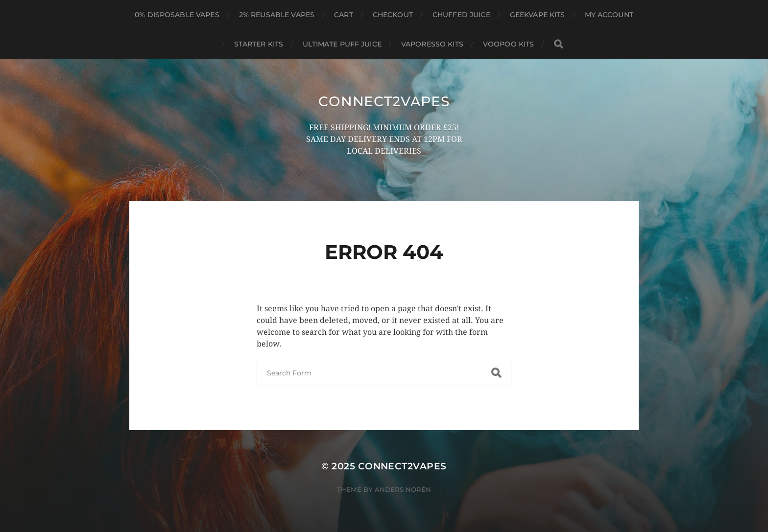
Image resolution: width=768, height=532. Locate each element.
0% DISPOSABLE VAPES (177, 15)
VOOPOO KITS (509, 44)
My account (609, 15)
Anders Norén (403, 489)
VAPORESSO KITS (432, 44)
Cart (344, 15)
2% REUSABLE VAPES (277, 15)
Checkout (393, 15)
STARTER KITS (259, 44)
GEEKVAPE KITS (538, 15)
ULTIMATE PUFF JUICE (342, 44)
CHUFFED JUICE (461, 15)
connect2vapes (384, 101)
